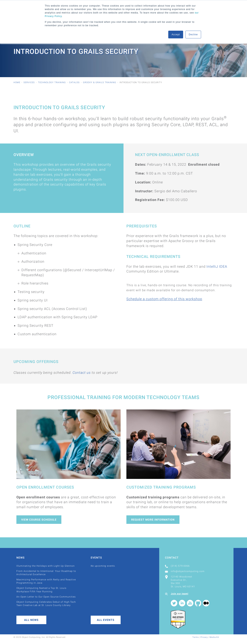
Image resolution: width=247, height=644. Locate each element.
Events (96, 558)
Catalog (74, 82)
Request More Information (153, 520)
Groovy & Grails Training (100, 82)
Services (29, 82)
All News (31, 620)
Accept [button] (176, 35)
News (20, 558)
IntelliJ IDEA (217, 266)
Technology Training (52, 82)
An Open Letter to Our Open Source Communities (46, 597)
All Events (106, 620)
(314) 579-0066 (180, 566)
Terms (196, 637)
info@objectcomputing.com (188, 571)
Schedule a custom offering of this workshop (164, 299)
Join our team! (180, 594)
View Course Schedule (39, 520)
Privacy (204, 637)
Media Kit (214, 637)
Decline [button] (193, 35)
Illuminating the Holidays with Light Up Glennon (46, 566)
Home (17, 82)
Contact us (82, 373)
